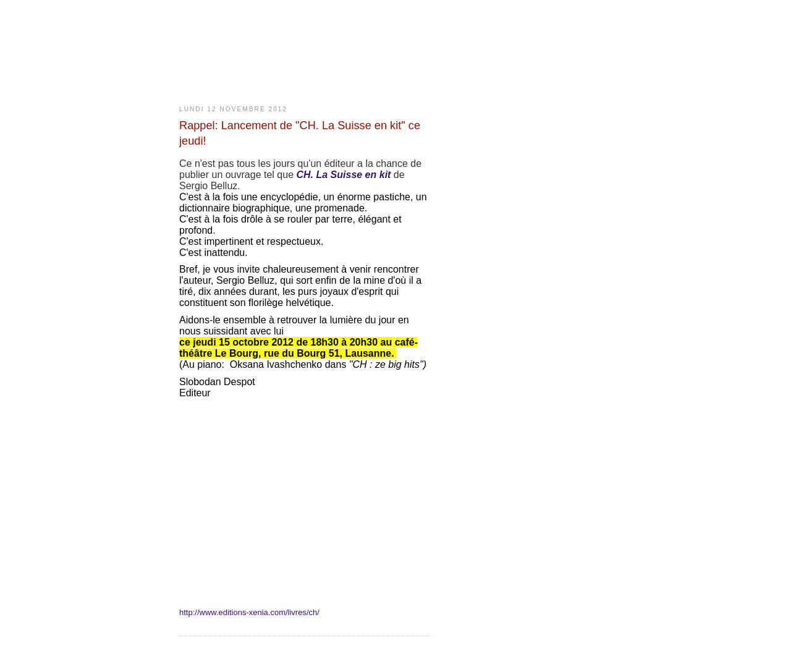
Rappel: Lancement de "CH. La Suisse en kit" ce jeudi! (300, 133)
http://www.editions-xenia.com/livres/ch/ (249, 612)
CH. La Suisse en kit (345, 175)
